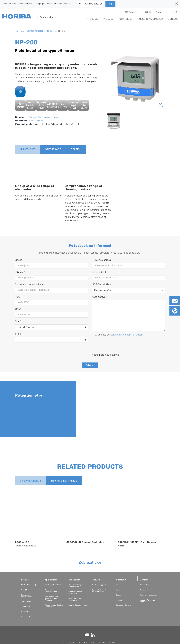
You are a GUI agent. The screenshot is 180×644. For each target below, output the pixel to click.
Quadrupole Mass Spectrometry (76, 599)
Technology (125, 19)
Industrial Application (150, 19)
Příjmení (20, 272)
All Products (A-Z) (28, 585)
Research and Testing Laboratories (54, 606)
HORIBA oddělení (102, 285)
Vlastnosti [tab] (28, 150)
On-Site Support (99, 585)
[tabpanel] (90, 409)
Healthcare (26, 607)
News (118, 585)
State (18, 334)
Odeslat (90, 365)
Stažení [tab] (76, 150)
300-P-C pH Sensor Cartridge (85, 542)
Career (119, 595)
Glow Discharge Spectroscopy (75, 586)
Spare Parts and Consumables (99, 591)
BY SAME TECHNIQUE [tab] (64, 481)
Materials (25, 612)
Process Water (36, 121)
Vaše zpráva (100, 297)
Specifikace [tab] (53, 150)
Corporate (134, 12)
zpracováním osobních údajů (126, 335)
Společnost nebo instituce (30, 285)
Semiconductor (35, 31)
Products (93, 19)
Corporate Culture (123, 605)
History (119, 600)
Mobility (24, 590)
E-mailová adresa (102, 260)
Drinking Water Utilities (54, 585)
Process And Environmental (43, 117)
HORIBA (19, 31)
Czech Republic (157, 12)
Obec (18, 309)
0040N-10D (22, 542)
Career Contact (146, 585)
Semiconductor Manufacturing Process (51, 599)
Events (119, 590)
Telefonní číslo (100, 272)
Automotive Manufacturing (51, 591)
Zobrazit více (90, 563)
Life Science (26, 602)
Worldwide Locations (148, 595)
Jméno (19, 260)
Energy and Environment (26, 596)
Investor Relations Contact (147, 601)
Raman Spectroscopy (78, 605)
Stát (18, 322)
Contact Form (145, 590)
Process (108, 19)
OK (110, 4)
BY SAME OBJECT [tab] (31, 481)
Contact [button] (173, 19)
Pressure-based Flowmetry (75, 593)
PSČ (18, 297)
